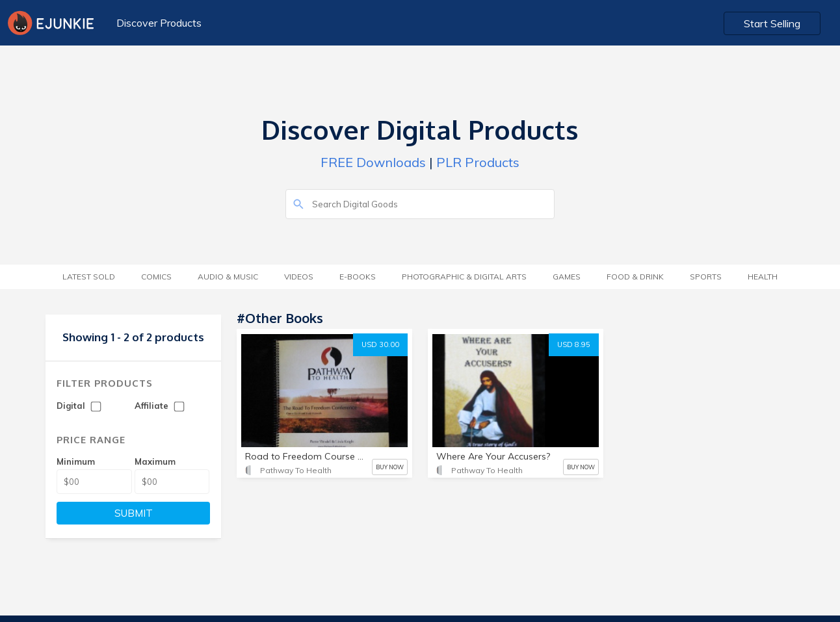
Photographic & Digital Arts (464, 277)
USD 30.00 (380, 344)
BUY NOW (390, 467)
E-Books (358, 277)
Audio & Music (228, 277)
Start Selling (772, 23)
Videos (299, 277)
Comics (156, 277)
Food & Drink (635, 277)
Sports (706, 277)
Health (763, 277)
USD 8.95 (574, 344)
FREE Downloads (373, 162)
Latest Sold (89, 277)
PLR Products (478, 162)
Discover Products (159, 23)
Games (567, 277)
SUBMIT (134, 513)
